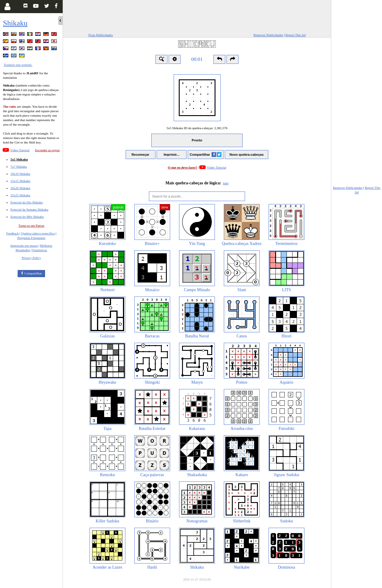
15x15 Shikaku (20, 181)
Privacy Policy (31, 258)
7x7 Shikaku (19, 166)
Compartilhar (33, 273)
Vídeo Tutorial (20, 150)
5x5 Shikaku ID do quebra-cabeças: (197, 128)
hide (226, 183)
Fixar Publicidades (101, 35)
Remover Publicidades (268, 35)
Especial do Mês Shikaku (27, 217)
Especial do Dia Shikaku (27, 202)
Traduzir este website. (18, 65)
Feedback (13, 233)
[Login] (7, 7)
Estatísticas (40, 250)
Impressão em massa (24, 246)
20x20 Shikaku (20, 188)
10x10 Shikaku (20, 174)
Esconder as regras (47, 150)
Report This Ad (295, 35)
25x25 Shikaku (20, 195)
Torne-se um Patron (31, 226)
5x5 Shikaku (19, 159)
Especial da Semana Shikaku (29, 209)
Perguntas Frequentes (31, 238)
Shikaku (15, 23)
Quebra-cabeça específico (38, 233)
